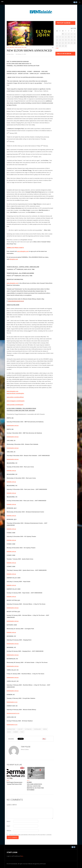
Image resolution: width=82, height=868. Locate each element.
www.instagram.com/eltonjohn (16, 401)
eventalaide (37, 729)
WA (25, 47)
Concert (20, 729)
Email (9, 826)
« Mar (57, 48)
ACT (8, 47)
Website (9, 831)
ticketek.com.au (11, 471)
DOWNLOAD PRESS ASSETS (15, 248)
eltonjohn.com (14, 259)
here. (22, 856)
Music (12, 47)
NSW (16, 47)
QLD (20, 47)
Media (45, 729)
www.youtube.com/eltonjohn (15, 405)
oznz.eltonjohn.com (23, 251)
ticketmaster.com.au (13, 426)
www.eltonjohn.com (12, 391)
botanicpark (11, 729)
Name (9, 821)
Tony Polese (11, 54)
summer (16, 732)
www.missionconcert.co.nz (16, 301)
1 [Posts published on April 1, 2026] (63, 34)
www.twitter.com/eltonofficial (15, 397)
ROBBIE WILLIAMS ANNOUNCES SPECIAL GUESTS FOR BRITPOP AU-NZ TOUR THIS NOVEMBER (35, 786)
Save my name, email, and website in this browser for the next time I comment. (30, 835)
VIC (23, 47)
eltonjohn (28, 729)
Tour (22, 732)
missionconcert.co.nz (13, 713)
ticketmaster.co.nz (12, 702)
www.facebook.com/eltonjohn (15, 393)
